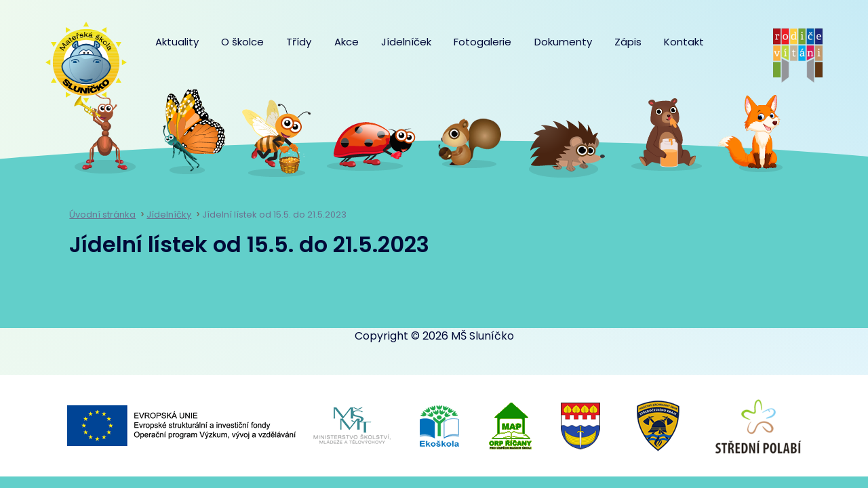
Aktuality (177, 42)
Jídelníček (406, 42)
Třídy (299, 42)
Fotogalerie (482, 42)
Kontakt (684, 42)
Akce (347, 42)
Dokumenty (563, 42)
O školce (242, 42)
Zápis (628, 42)
